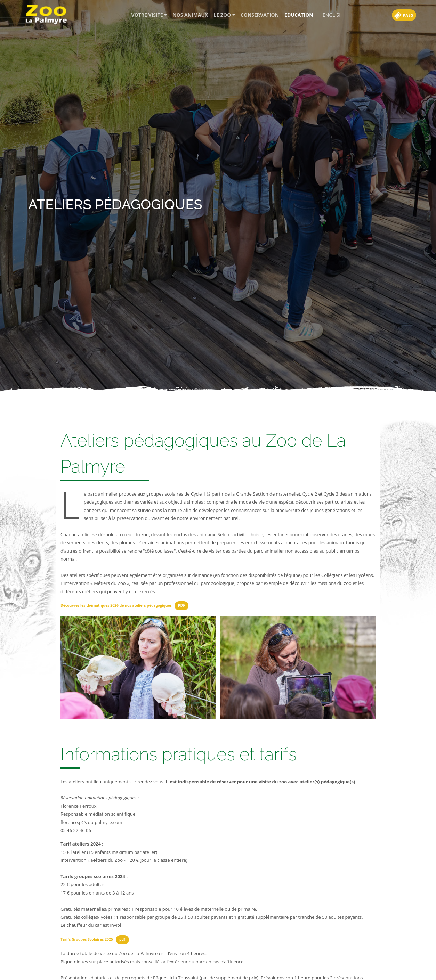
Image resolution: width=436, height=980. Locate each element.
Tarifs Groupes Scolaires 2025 (87, 939)
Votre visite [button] (147, 15)
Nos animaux (190, 15)
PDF (181, 605)
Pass (404, 15)
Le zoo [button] (223, 15)
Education (299, 15)
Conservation (260, 15)
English (333, 15)
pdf (122, 939)
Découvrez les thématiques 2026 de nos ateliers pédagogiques (116, 605)
